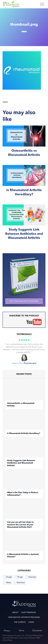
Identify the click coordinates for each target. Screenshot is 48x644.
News (9, 583)
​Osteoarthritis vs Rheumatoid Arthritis (24, 144)
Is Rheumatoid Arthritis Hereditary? (24, 183)
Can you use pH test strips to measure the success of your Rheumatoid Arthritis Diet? (20, 525)
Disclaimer (37, 630)
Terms (22, 630)
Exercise (32, 577)
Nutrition (21, 583)
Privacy (7, 631)
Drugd (9, 577)
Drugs (20, 577)
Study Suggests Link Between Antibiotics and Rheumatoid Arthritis (24, 225)
